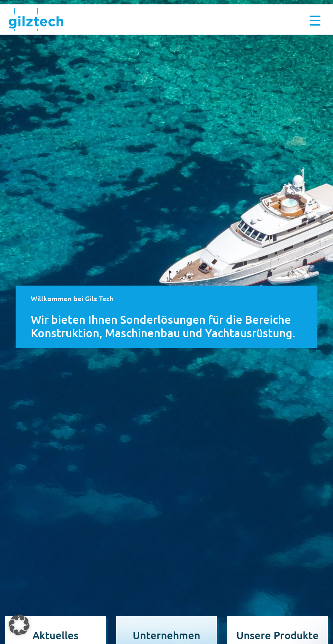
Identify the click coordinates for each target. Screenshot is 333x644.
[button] (19, 625)
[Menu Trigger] (315, 20)
